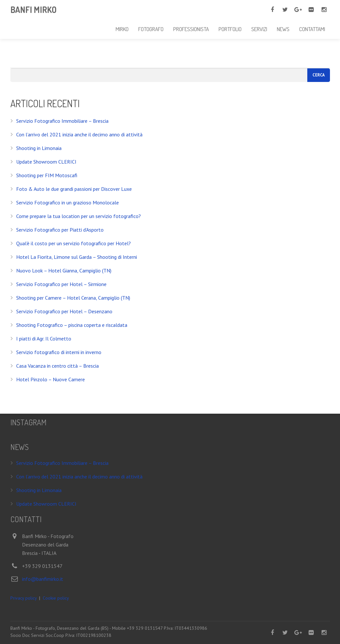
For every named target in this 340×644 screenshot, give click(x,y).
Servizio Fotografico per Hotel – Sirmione (61, 284)
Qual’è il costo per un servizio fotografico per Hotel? (74, 243)
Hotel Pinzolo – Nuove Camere (51, 379)
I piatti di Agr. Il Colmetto (44, 339)
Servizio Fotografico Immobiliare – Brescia (62, 121)
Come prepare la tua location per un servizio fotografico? (79, 216)
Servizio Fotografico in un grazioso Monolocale (68, 202)
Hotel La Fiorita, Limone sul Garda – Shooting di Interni (77, 257)
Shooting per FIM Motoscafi (47, 175)
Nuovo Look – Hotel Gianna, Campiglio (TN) (64, 270)
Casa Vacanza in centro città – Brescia (57, 366)
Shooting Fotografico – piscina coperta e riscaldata (72, 325)
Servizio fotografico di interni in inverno (59, 352)
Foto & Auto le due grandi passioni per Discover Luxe (74, 189)
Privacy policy (23, 598)
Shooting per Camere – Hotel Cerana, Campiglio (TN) (73, 298)
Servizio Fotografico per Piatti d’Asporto (60, 230)
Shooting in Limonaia (39, 148)
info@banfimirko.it (43, 579)
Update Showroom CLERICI (46, 162)
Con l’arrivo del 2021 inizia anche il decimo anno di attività (79, 134)
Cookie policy (56, 598)
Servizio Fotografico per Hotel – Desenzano (64, 311)
